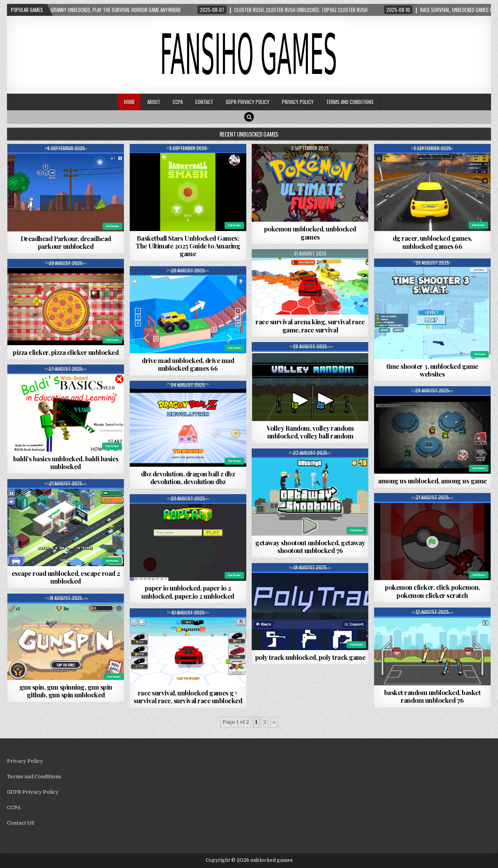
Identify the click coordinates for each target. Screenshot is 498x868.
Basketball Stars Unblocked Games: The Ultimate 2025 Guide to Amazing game (188, 246)
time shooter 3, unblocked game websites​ (432, 370)
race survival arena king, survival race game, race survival (310, 325)
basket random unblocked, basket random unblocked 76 (433, 696)
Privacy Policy (298, 102)
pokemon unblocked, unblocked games (310, 233)
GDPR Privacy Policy (248, 102)
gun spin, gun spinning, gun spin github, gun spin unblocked (66, 691)
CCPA (178, 102)
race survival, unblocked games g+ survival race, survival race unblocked (188, 697)
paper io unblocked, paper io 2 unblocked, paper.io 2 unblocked (188, 592)
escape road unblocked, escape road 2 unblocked (66, 577)
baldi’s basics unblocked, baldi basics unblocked (66, 462)
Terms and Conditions (350, 102)
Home (129, 102)
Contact (204, 102)
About (154, 102)
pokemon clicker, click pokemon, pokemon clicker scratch (432, 591)
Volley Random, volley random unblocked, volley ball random (310, 432)
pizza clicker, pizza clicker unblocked (66, 352)
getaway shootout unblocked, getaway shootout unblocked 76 (310, 546)
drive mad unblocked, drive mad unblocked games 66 (188, 364)
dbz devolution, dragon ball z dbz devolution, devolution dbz (188, 478)
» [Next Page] (274, 722)
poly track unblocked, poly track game (310, 657)
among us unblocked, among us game (432, 481)
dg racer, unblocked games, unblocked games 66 (432, 242)
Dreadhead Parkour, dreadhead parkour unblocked (66, 242)
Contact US (21, 823)
